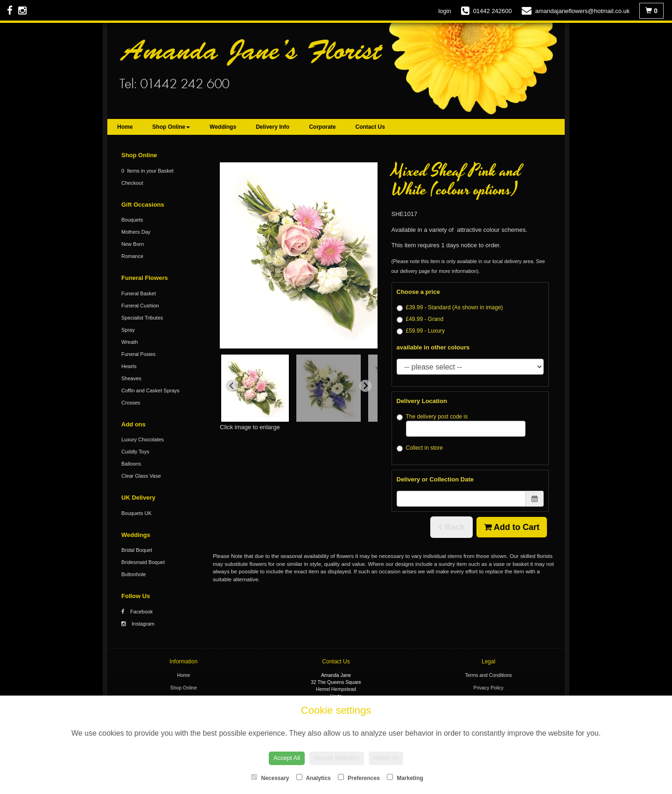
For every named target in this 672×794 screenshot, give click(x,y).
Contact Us (370, 127)
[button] (255, 388)
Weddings (223, 127)
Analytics (314, 778)
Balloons (131, 464)
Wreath (129, 342)
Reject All (386, 758)
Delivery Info (273, 127)
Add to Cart (512, 527)
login (444, 11)
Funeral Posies (138, 354)
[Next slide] (365, 386)
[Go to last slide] (232, 386)
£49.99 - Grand (420, 319)
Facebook (137, 612)
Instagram (138, 624)
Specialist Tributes (142, 318)
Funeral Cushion (140, 306)
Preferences (359, 778)
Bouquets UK (136, 513)
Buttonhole (134, 574)
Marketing (405, 778)
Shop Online (171, 127)
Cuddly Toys (135, 452)
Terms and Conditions (488, 675)
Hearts (129, 366)
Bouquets (132, 220)
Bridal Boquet (137, 550)
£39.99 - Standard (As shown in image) (450, 308)
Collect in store (420, 448)
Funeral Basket (139, 293)
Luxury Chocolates (143, 439)
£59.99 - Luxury (421, 331)
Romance (132, 256)
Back (451, 527)
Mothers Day (136, 232)
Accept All (287, 758)
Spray (128, 330)
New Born (133, 244)
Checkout (132, 183)
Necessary (270, 778)
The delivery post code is (461, 425)
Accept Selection (337, 758)
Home (125, 127)
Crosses (131, 403)
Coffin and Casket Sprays (150, 390)
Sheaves (131, 378)
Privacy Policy (488, 688)
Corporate (322, 127)
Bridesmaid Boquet (143, 562)
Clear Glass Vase (141, 476)
